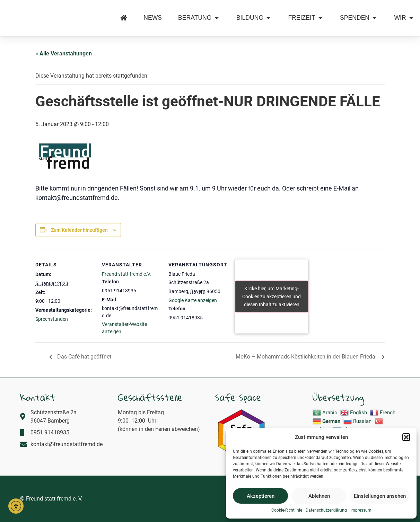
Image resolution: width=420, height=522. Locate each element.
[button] (406, 433)
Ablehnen (319, 496)
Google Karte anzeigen (193, 300)
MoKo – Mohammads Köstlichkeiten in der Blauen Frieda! (307, 357)
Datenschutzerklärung (326, 510)
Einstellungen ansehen (380, 496)
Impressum (361, 510)
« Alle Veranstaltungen (64, 54)
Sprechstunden (52, 319)
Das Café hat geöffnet (84, 357)
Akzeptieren (261, 496)
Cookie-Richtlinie (287, 510)
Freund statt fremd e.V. (126, 274)
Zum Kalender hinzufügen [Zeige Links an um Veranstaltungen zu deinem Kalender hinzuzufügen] (79, 230)
